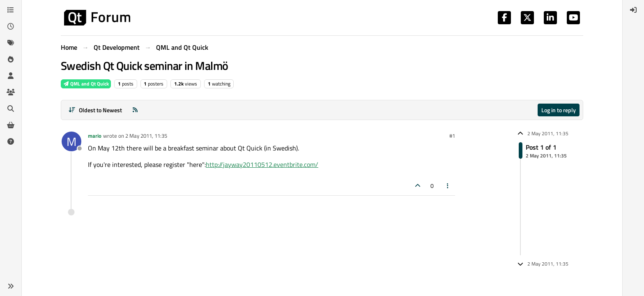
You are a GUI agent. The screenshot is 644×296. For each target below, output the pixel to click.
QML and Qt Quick (86, 84)
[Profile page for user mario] (71, 141)
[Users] (11, 76)
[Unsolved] (11, 141)
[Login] (633, 10)
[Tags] (11, 43)
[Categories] (11, 10)
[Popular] (11, 59)
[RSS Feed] (135, 110)
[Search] (11, 109)
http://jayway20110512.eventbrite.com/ (262, 164)
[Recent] (11, 26)
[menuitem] (633, 10)
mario (95, 136)
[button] (11, 286)
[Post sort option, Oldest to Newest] (95, 110)
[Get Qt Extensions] (11, 125)
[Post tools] (448, 186)
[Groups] (11, 92)
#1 (452, 136)
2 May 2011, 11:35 (146, 136)
